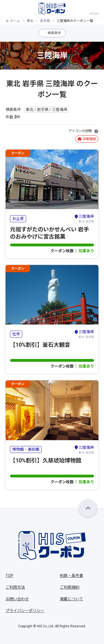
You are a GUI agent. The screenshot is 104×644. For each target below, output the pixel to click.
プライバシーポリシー (25, 611)
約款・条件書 (72, 576)
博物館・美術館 (26, 449)
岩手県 (45, 21)
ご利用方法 (15, 587)
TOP (9, 576)
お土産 (18, 219)
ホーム (15, 21)
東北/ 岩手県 (84, 218)
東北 (30, 21)
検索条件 (54, 33)
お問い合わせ (17, 599)
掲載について (72, 599)
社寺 (16, 334)
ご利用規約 (70, 587)
